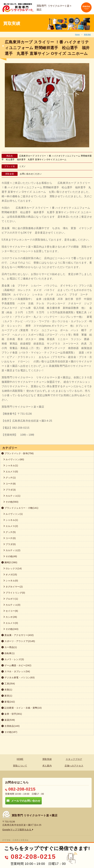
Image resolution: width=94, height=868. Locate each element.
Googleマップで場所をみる (18, 830)
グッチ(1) (10, 478)
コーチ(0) (10, 538)
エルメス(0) (11, 472)
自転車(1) (8, 653)
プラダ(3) (10, 490)
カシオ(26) (10, 617)
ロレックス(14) (13, 568)
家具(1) (7, 696)
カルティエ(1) (12, 496)
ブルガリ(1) (11, 599)
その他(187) (9, 732)
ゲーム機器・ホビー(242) (16, 665)
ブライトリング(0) (14, 593)
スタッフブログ (74, 759)
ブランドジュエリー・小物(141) (20, 508)
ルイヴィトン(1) (13, 514)
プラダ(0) (10, 544)
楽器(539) (8, 720)
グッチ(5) (10, 532)
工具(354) (8, 684)
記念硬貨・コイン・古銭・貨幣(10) (22, 708)
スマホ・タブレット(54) (16, 671)
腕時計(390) (9, 562)
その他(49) (10, 556)
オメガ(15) (10, 575)
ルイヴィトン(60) (14, 459)
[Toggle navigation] (86, 7)
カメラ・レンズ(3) (13, 659)
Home (77, 35)
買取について (20, 766)
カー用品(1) (9, 647)
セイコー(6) (11, 611)
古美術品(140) (11, 726)
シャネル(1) (11, 465)
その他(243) (11, 629)
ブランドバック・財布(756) (18, 453)
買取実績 (87, 35)
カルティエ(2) (12, 550)
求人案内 (47, 766)
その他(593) (11, 502)
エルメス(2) (11, 526)
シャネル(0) (11, 581)
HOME (20, 759)
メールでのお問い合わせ (23, 801)
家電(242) (8, 702)
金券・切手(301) (12, 714)
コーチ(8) (10, 484)
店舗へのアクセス (74, 766)
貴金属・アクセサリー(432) (18, 635)
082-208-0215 (20, 789)
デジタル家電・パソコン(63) (18, 678)
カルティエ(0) (12, 605)
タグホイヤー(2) (13, 587)
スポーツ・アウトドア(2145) (18, 641)
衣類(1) (7, 690)
